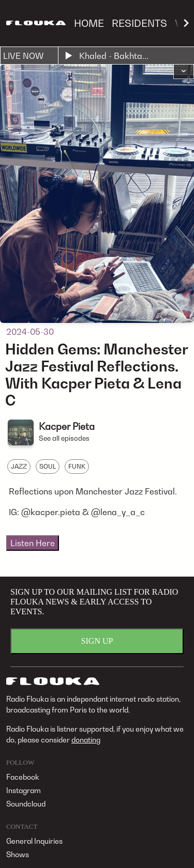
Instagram (24, 790)
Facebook (23, 777)
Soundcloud (26, 804)
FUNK (77, 466)
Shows (18, 854)
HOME (89, 23)
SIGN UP (97, 641)
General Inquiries (34, 841)
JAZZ (19, 466)
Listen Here (33, 543)
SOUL (48, 466)
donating (86, 740)
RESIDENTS (139, 23)
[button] (184, 72)
